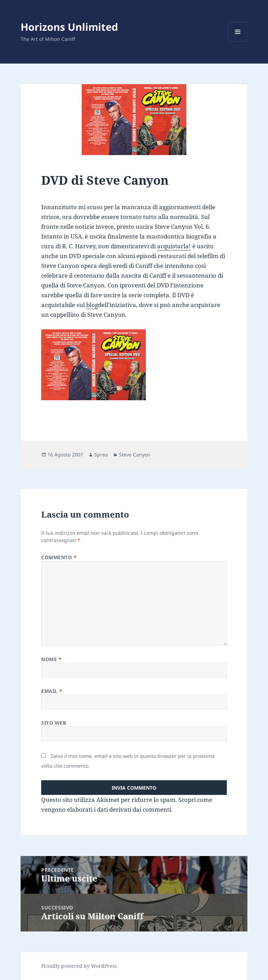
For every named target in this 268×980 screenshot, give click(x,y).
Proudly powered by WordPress (79, 966)
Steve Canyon (135, 455)
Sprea (101, 455)
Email (52, 691)
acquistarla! (174, 246)
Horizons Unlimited (69, 27)
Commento (59, 557)
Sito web (54, 723)
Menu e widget (238, 41)
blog (92, 305)
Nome (51, 659)
